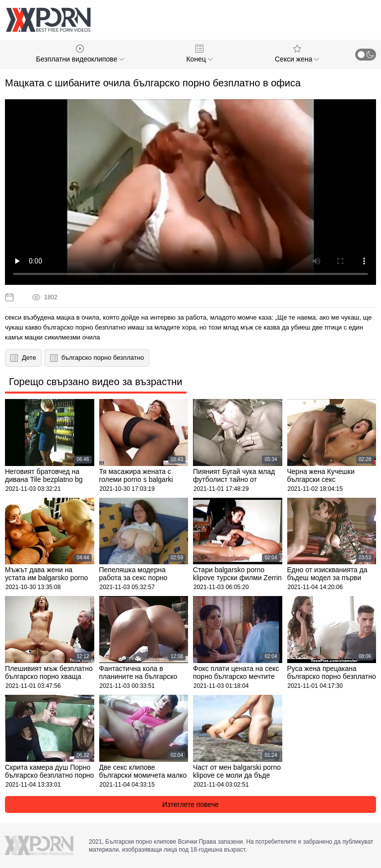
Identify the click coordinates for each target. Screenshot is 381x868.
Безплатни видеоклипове (80, 54)
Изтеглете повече (190, 804)
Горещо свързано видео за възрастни (96, 382)
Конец (199, 54)
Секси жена (297, 54)
